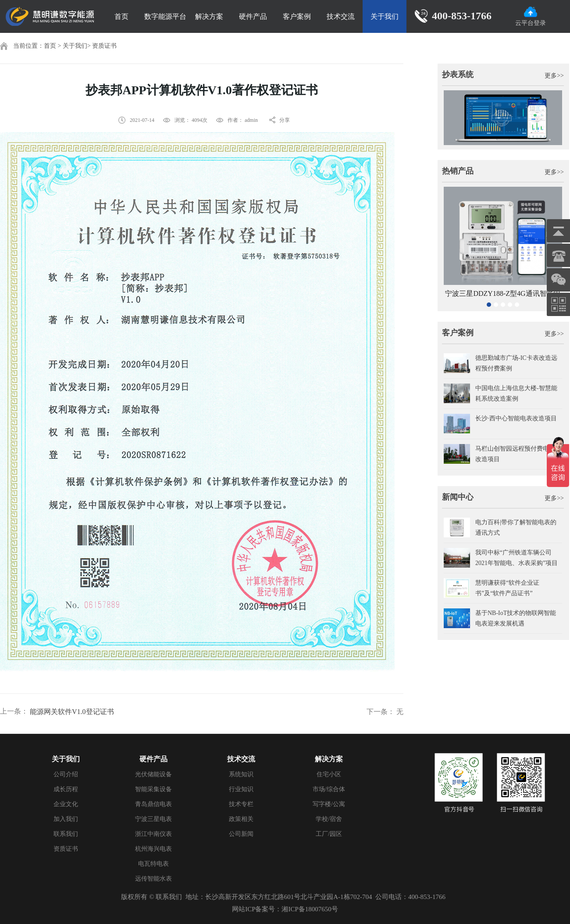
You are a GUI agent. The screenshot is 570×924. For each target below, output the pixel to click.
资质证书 (104, 46)
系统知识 (241, 774)
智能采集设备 (153, 789)
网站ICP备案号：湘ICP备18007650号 (285, 909)
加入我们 (66, 819)
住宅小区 (329, 774)
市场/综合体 (329, 789)
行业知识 (241, 789)
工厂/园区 (329, 834)
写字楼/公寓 (329, 804)
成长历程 (66, 789)
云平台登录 (531, 16)
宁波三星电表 (153, 819)
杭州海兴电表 (153, 849)
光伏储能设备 (153, 774)
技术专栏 (241, 804)
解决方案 (209, 16)
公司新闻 (241, 834)
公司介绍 (66, 774)
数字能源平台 (165, 16)
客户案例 (297, 16)
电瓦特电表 (153, 864)
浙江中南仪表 (153, 834)
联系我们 (66, 834)
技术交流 (341, 16)
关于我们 (385, 16)
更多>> (554, 76)
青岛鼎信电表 (153, 804)
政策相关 (241, 819)
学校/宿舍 (329, 819)
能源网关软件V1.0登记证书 (72, 712)
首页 (121, 16)
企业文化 (66, 804)
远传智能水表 (153, 879)
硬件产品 (253, 16)
